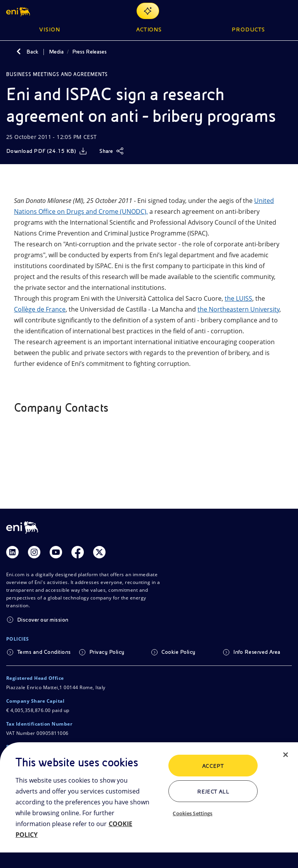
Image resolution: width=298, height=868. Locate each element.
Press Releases (89, 52)
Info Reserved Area (257, 652)
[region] (149, 805)
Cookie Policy (178, 652)
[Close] (286, 755)
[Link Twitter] (99, 552)
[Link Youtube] (56, 552)
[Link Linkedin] (12, 552)
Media (56, 52)
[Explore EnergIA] (148, 11)
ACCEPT (213, 766)
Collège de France (40, 309)
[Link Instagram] (34, 552)
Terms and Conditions (44, 652)
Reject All (213, 792)
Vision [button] (50, 29)
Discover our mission (43, 620)
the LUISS (238, 298)
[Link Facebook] (78, 552)
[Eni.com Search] (269, 11)
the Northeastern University (238, 309)
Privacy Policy (107, 652)
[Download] (47, 151)
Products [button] (248, 29)
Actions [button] (149, 29)
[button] (19, 11)
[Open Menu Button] (287, 11)
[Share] (112, 151)
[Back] (19, 52)
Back (32, 52)
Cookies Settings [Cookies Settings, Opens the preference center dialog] (192, 813)
